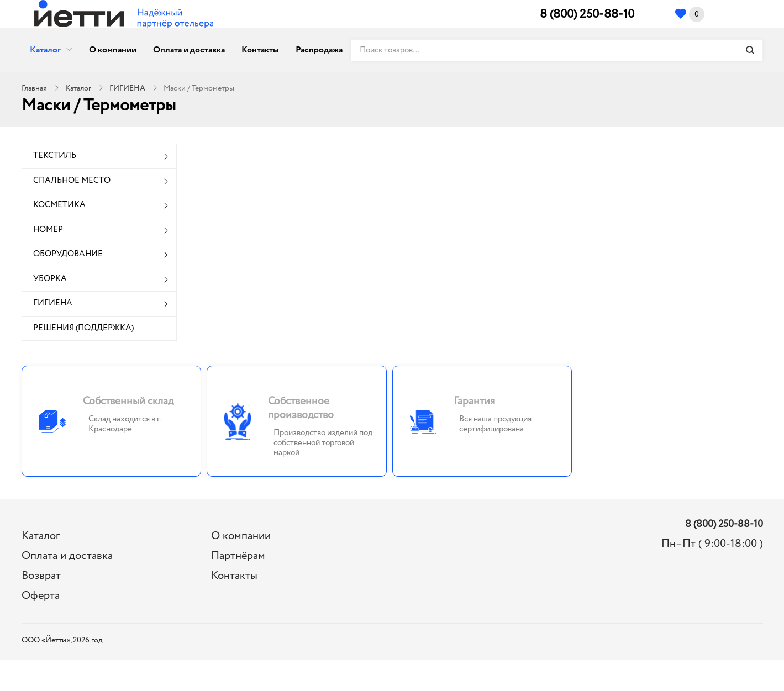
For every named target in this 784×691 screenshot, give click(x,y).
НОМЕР (48, 230)
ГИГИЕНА (127, 88)
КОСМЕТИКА (59, 205)
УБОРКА (50, 279)
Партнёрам (238, 556)
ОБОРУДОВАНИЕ (68, 254)
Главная (34, 88)
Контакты (260, 50)
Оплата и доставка (189, 50)
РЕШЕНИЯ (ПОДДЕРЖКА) (83, 328)
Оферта (41, 596)
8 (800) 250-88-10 (587, 14)
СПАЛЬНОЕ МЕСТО (72, 181)
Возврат (41, 576)
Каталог (45, 50)
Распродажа (319, 50)
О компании (113, 50)
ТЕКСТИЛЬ (55, 156)
